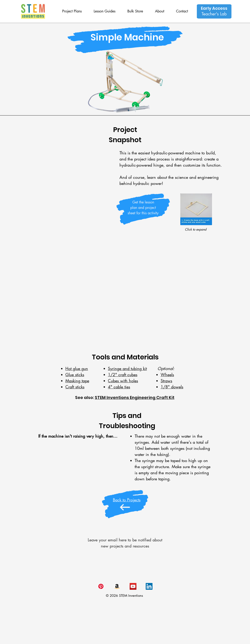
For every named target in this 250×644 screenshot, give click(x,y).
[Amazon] (117, 586)
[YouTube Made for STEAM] (133, 586)
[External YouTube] (125, 293)
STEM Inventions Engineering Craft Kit (135, 397)
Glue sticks (75, 375)
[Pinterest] (101, 586)
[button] (72, 11)
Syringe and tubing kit (127, 368)
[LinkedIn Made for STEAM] (149, 586)
